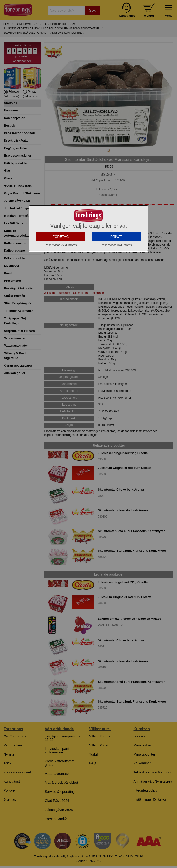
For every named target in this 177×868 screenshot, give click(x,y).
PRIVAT (116, 270)
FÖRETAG (61, 270)
